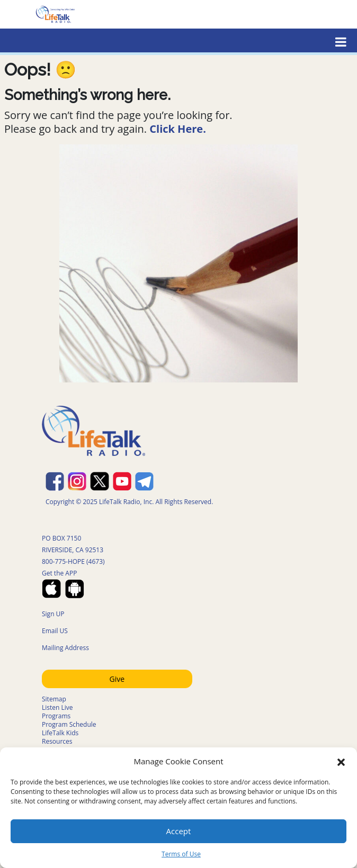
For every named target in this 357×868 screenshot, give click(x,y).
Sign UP (53, 614)
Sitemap (54, 699)
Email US (55, 631)
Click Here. (178, 129)
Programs (56, 716)
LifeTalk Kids (60, 733)
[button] (341, 761)
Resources (57, 741)
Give (117, 679)
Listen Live (57, 707)
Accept (179, 831)
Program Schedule (69, 724)
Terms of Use (181, 854)
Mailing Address (65, 648)
